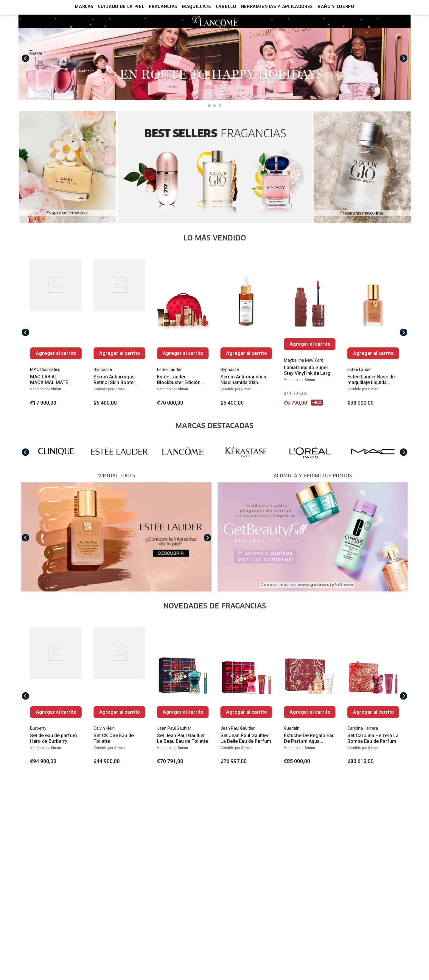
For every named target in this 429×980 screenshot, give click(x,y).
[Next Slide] (404, 58)
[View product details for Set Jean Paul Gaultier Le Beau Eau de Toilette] (183, 696)
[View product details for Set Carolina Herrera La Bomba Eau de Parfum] (373, 696)
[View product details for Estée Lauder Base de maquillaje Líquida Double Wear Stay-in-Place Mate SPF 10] (373, 332)
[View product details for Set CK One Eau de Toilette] (119, 696)
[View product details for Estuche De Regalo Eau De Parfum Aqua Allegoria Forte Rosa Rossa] (310, 696)
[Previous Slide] (26, 58)
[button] (209, 106)
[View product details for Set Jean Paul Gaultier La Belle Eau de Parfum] (246, 696)
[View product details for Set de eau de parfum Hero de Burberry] (56, 696)
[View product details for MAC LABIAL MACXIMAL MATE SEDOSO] (56, 332)
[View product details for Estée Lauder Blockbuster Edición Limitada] (183, 332)
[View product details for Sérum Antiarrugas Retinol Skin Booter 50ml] (119, 332)
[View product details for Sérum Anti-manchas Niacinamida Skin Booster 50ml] (246, 332)
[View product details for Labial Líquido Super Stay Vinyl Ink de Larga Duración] (310, 332)
